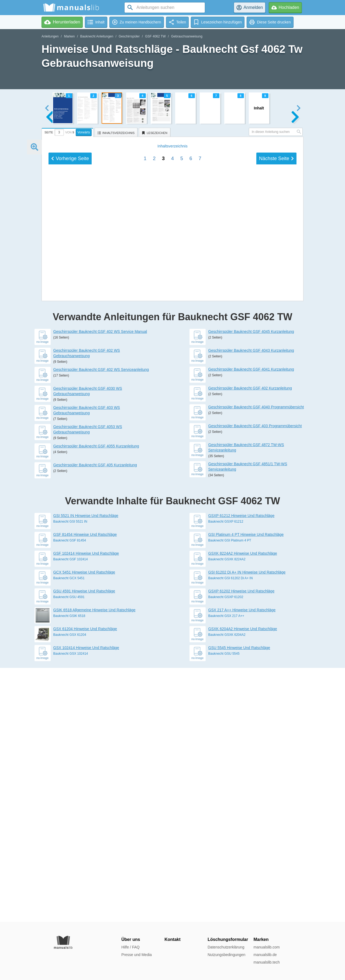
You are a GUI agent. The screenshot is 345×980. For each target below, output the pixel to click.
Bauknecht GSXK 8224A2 (227, 813)
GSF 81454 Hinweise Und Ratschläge (85, 788)
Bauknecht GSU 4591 (69, 851)
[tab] (68, 132)
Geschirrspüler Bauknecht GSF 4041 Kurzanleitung (251, 623)
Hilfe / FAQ (130, 947)
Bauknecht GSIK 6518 (69, 870)
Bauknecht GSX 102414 (71, 907)
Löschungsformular (228, 939)
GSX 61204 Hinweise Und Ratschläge (85, 883)
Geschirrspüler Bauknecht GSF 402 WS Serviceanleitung (101, 623)
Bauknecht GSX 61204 (70, 889)
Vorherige (70, 520)
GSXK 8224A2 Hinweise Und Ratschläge (243, 807)
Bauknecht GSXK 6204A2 (227, 889)
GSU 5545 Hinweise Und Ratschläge (239, 902)
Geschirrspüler (129, 36)
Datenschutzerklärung (226, 947)
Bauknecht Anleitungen (97, 36)
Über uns (131, 939)
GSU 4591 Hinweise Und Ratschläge (84, 845)
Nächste (276, 520)
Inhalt (172, 508)
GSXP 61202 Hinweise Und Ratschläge (241, 845)
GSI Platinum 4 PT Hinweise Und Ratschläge (246, 788)
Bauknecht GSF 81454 (70, 794)
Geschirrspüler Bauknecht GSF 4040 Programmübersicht (256, 661)
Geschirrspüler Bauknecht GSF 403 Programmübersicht (255, 680)
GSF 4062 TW (155, 36)
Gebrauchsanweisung (187, 36)
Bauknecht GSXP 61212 (226, 775)
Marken (69, 36)
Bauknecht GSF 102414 (71, 813)
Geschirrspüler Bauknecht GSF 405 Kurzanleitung (95, 719)
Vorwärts (84, 132)
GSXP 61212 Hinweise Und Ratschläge (241, 769)
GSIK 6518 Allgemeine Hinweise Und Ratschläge (94, 864)
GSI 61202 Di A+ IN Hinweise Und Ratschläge (247, 826)
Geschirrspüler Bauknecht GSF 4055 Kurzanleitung (96, 700)
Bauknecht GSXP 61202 (226, 851)
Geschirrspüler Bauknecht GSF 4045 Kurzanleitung (251, 585)
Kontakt (172, 939)
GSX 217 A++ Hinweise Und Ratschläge (242, 864)
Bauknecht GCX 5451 (69, 832)
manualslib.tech (266, 962)
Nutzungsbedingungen (226, 955)
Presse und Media (137, 955)
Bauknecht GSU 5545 (224, 907)
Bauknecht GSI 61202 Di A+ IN (231, 832)
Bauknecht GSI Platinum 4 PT (230, 794)
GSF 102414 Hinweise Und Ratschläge (86, 807)
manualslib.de (265, 955)
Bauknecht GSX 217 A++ (226, 870)
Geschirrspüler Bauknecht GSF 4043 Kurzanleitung (251, 604)
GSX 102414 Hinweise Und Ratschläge (86, 902)
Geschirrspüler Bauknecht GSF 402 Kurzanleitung (250, 642)
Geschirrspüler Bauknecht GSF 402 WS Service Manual (100, 585)
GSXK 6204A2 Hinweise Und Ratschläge (243, 883)
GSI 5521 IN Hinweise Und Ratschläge (86, 769)
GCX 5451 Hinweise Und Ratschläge (84, 826)
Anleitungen (50, 36)
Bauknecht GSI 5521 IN (70, 775)
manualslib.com (266, 947)
